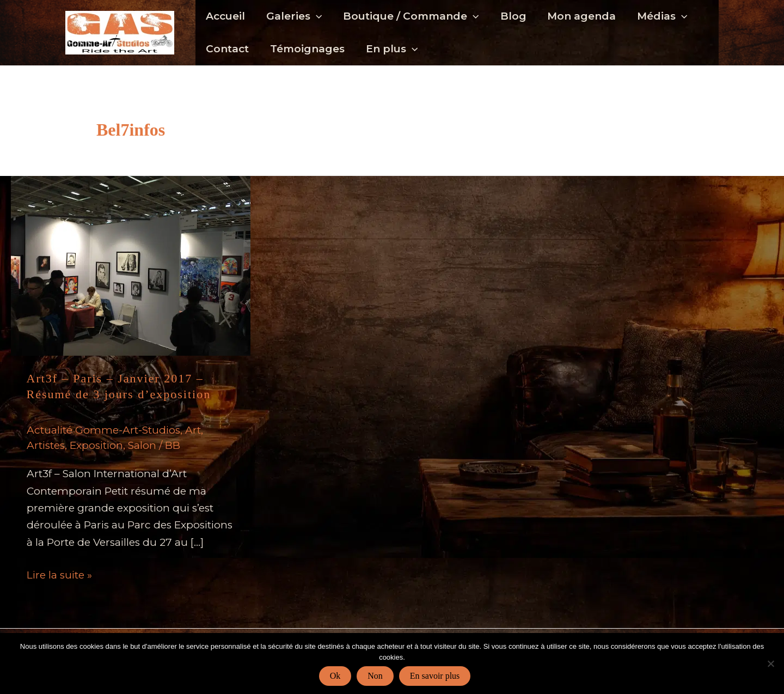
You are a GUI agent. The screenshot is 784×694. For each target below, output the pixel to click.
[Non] (770, 663)
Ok (335, 676)
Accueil (225, 16)
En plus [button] (391, 49)
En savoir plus (435, 676)
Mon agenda (580, 16)
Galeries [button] (293, 16)
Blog (512, 16)
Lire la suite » (59, 575)
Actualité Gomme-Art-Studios (103, 430)
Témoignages (307, 49)
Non (375, 676)
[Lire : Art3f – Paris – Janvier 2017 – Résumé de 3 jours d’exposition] (131, 265)
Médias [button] (660, 16)
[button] (316, 16)
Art (193, 430)
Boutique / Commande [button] (410, 16)
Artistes (46, 445)
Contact (227, 49)
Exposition (96, 445)
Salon (142, 445)
